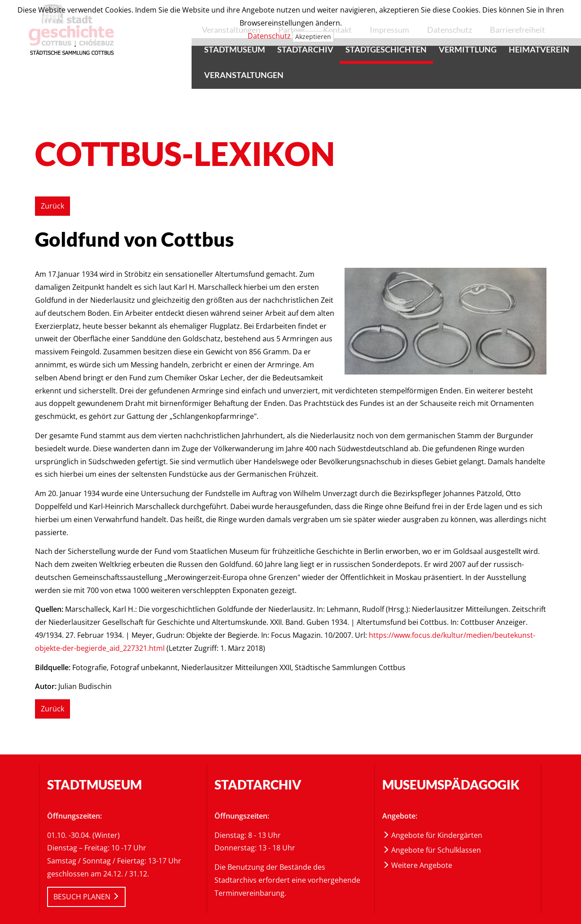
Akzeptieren (313, 37)
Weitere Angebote (417, 865)
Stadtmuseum (235, 49)
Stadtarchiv (305, 49)
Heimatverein (539, 49)
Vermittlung (468, 49)
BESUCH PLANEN (86, 897)
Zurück (52, 206)
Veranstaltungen (244, 75)
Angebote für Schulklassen (432, 850)
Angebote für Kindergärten (432, 835)
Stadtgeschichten (386, 49)
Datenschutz (269, 36)
